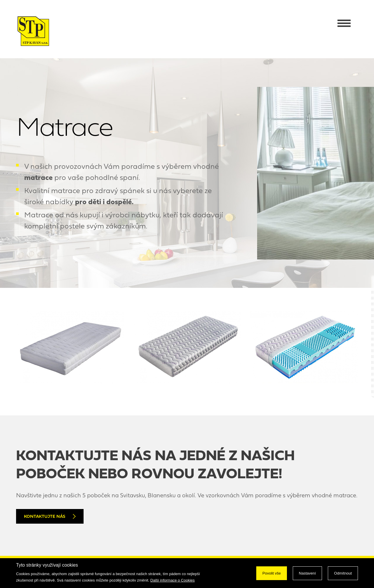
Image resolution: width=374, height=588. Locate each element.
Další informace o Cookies (173, 580)
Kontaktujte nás (50, 516)
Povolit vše (272, 573)
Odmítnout (343, 573)
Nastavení (308, 573)
